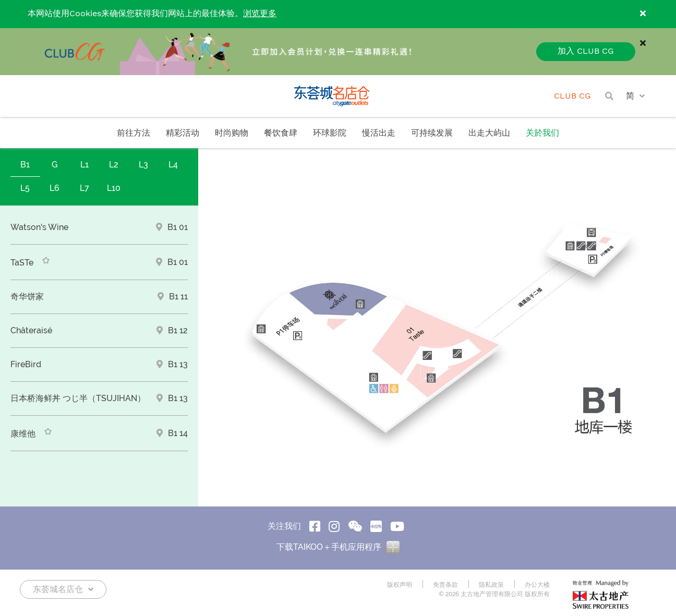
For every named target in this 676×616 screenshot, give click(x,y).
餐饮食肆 (281, 133)
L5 (25, 188)
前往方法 (134, 133)
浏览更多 (260, 14)
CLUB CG (572, 96)
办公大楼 (537, 585)
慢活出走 (379, 133)
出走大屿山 (489, 133)
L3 (143, 165)
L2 (114, 165)
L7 (84, 188)
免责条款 (445, 585)
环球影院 (330, 133)
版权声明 (400, 585)
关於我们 (542, 133)
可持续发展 (432, 133)
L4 (173, 165)
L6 (55, 188)
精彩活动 (183, 133)
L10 (114, 188)
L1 (84, 165)
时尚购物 (232, 133)
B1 (25, 165)
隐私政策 (491, 585)
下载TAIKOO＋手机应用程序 (338, 547)
